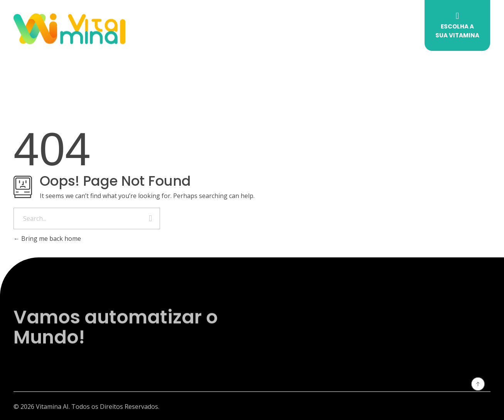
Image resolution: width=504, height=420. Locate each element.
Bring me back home (47, 239)
